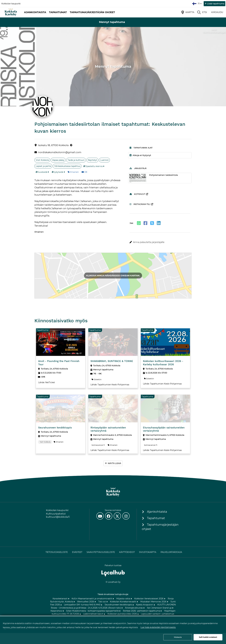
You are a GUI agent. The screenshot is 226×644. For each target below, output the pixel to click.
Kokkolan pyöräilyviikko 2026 (123, 614)
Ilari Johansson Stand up (160, 608)
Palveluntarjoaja (171, 552)
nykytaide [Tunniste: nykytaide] (58, 172)
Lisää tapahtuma (216, 4)
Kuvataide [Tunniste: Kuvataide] (42, 172)
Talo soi (102, 602)
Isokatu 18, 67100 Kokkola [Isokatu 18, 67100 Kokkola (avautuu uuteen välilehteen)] (53, 145)
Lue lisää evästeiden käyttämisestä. (158, 627)
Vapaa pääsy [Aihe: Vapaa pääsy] (58, 160)
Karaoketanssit (60, 599)
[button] (160, 242)
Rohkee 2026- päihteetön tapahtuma (142, 611)
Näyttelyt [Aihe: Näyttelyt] (92, 160)
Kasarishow (57, 611)
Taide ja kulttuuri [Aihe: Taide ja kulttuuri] (76, 160)
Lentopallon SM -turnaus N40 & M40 (83, 605)
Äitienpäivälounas (134, 608)
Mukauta (178, 637)
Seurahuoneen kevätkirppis (119, 605)
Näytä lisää (114, 463)
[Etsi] (202, 12)
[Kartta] (188, 12)
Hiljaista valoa (124, 599)
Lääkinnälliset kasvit (94, 614)
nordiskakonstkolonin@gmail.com (60, 152)
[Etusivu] (11, 12)
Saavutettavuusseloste (101, 552)
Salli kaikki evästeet (208, 637)
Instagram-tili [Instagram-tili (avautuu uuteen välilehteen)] (140, 204)
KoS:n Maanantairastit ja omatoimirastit (92, 599)
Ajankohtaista (35, 12)
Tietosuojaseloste (57, 552)
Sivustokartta (148, 552)
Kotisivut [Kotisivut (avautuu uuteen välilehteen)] (137, 194)
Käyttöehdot (127, 552)
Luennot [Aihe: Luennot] (104, 160)
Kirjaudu (217, 12)
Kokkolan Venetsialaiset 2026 (149, 599)
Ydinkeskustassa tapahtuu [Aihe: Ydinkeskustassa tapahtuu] (67, 166)
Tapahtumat (58, 12)
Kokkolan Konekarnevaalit (123, 602)
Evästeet (77, 552)
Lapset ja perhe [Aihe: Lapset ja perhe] (43, 166)
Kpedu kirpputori (145, 605)
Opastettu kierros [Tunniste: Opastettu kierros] (94, 166)
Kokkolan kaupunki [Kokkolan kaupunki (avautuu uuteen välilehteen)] (11, 4)
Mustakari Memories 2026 (154, 602)
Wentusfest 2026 (86, 602)
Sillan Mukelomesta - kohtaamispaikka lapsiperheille (93, 611)
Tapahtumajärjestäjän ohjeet (92, 12)
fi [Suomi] (197, 3)
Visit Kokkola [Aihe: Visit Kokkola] (42, 160)
